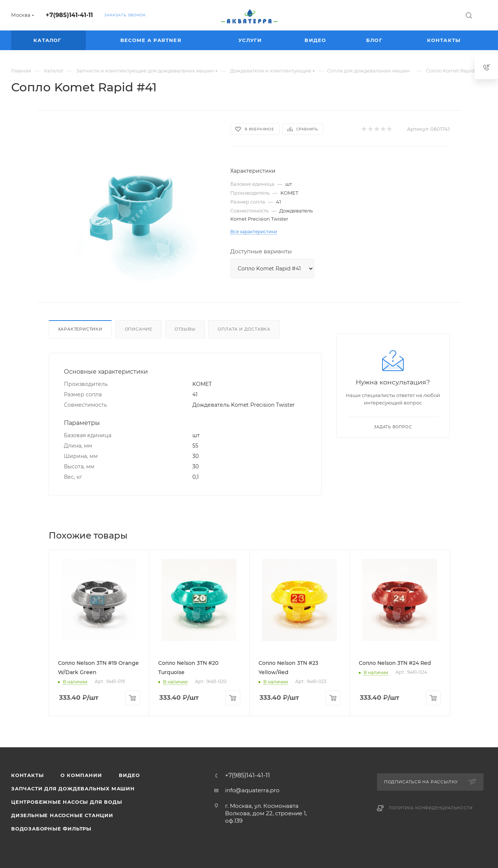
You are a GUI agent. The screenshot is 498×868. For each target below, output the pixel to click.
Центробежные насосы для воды (66, 802)
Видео (316, 40)
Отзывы (185, 329)
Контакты (445, 40)
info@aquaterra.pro (252, 790)
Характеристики (80, 329)
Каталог (48, 40)
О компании (81, 775)
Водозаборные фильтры (51, 829)
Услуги (251, 40)
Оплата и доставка (244, 329)
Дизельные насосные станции (62, 815)
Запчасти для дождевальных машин (73, 789)
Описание (139, 329)
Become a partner (152, 40)
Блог (375, 40)
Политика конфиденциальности (431, 808)
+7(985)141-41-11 (69, 15)
